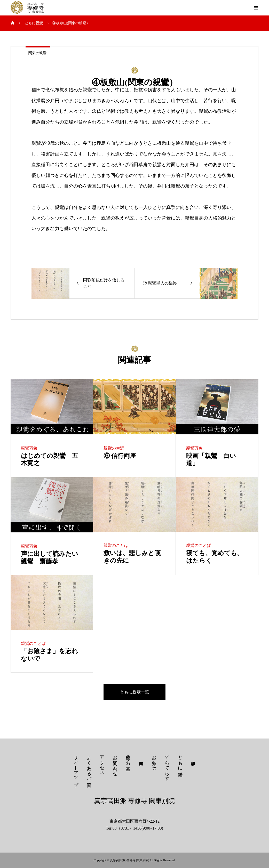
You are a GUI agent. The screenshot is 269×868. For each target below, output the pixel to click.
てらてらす (167, 765)
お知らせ (154, 760)
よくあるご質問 (89, 766)
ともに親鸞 (180, 760)
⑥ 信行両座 (120, 456)
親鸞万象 (29, 448)
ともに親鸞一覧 (134, 692)
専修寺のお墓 (128, 758)
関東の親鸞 (37, 53)
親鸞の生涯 (114, 448)
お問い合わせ (115, 763)
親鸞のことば (116, 545)
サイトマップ (76, 768)
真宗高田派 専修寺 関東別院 (135, 801)
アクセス (102, 763)
